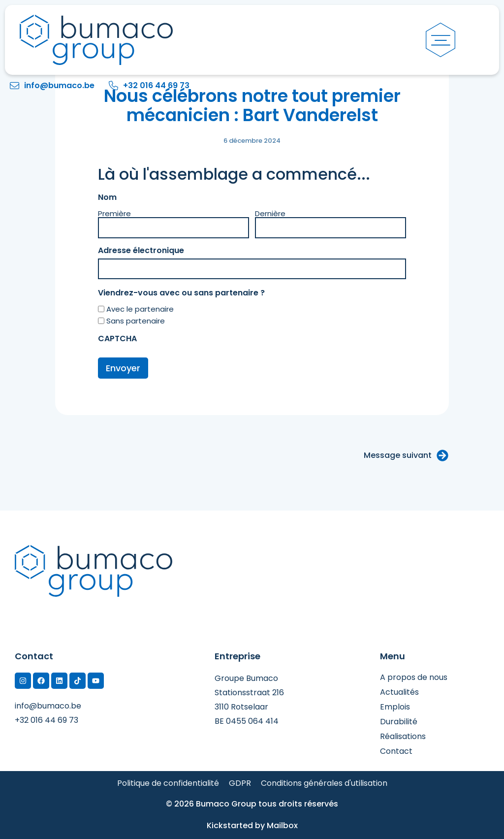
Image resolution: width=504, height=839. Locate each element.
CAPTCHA (117, 339)
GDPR (240, 783)
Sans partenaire (136, 321)
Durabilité (399, 722)
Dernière (270, 213)
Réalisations (403, 737)
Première (114, 213)
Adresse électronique (162, 251)
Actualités (399, 692)
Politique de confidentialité (168, 783)
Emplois (395, 707)
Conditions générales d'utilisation (324, 783)
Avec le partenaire (140, 309)
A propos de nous (414, 678)
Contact (396, 751)
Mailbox (282, 825)
